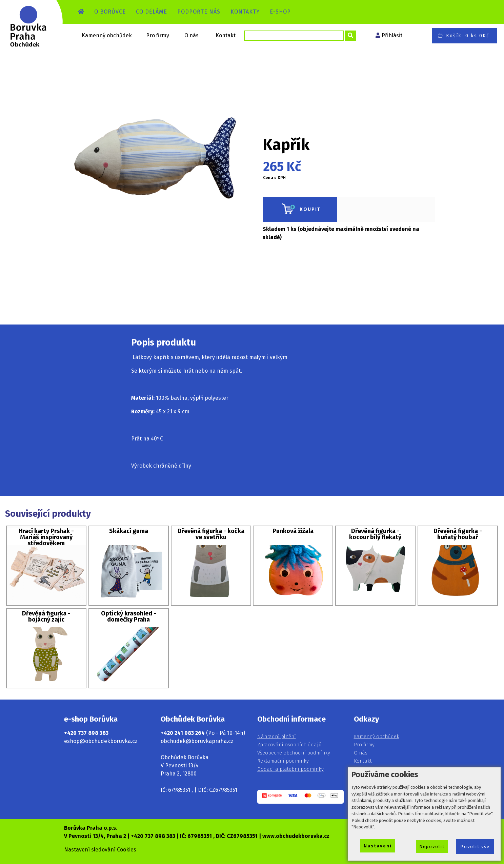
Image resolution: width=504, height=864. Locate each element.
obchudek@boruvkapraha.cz (197, 741)
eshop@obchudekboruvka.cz (101, 741)
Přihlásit (392, 35)
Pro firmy (158, 35)
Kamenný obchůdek (107, 35)
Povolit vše (475, 847)
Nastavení (378, 846)
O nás (191, 35)
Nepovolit (432, 847)
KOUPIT (300, 209)
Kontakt (226, 35)
